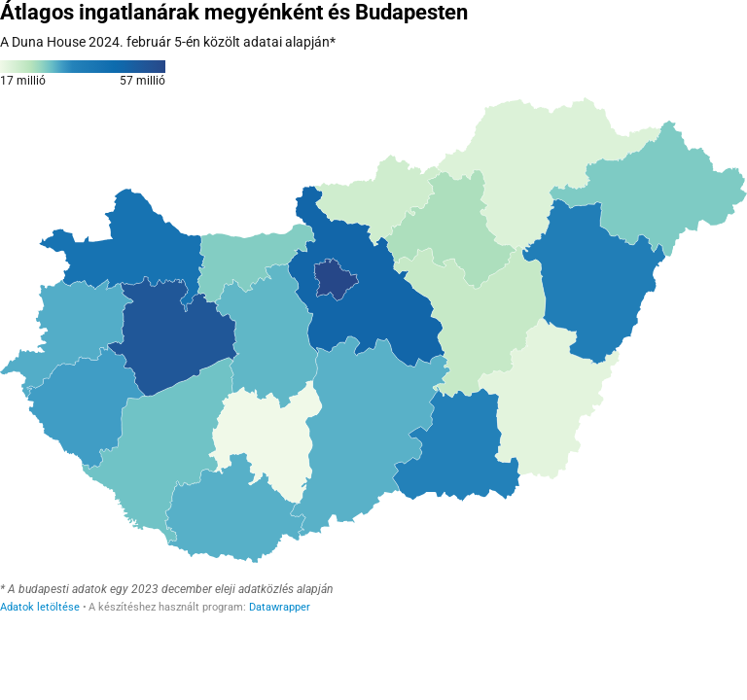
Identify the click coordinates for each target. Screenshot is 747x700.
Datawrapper (280, 607)
